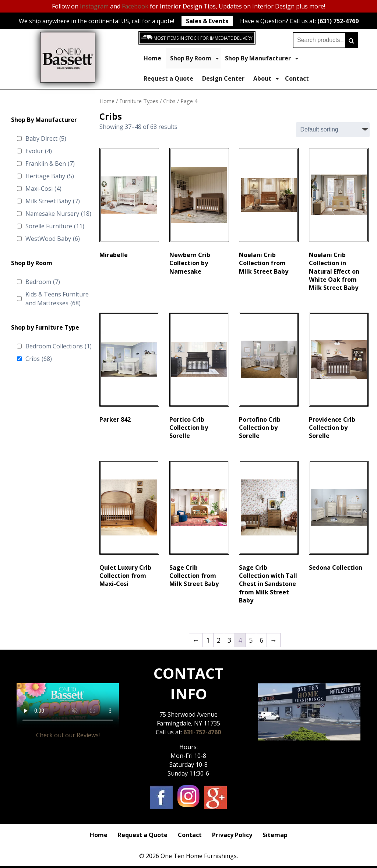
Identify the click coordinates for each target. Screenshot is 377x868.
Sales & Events (207, 21)
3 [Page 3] (229, 640)
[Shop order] (333, 130)
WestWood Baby (53, 239)
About (266, 79)
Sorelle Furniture (55, 226)
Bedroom (43, 282)
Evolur (39, 151)
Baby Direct (46, 138)
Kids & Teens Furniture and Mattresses (57, 299)
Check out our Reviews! (68, 735)
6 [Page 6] (261, 640)
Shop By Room (194, 58)
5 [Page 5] (251, 640)
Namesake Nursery (58, 214)
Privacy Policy (232, 835)
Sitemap (275, 835)
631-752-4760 (202, 732)
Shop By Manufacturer (262, 58)
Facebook (135, 6)
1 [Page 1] (208, 640)
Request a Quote (168, 78)
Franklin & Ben (50, 164)
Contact (297, 78)
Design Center (223, 78)
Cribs (39, 359)
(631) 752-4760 (338, 21)
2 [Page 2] (219, 640)
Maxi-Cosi (43, 189)
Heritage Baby (50, 176)
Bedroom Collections (59, 346)
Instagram (94, 6)
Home (152, 58)
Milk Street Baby (53, 201)
